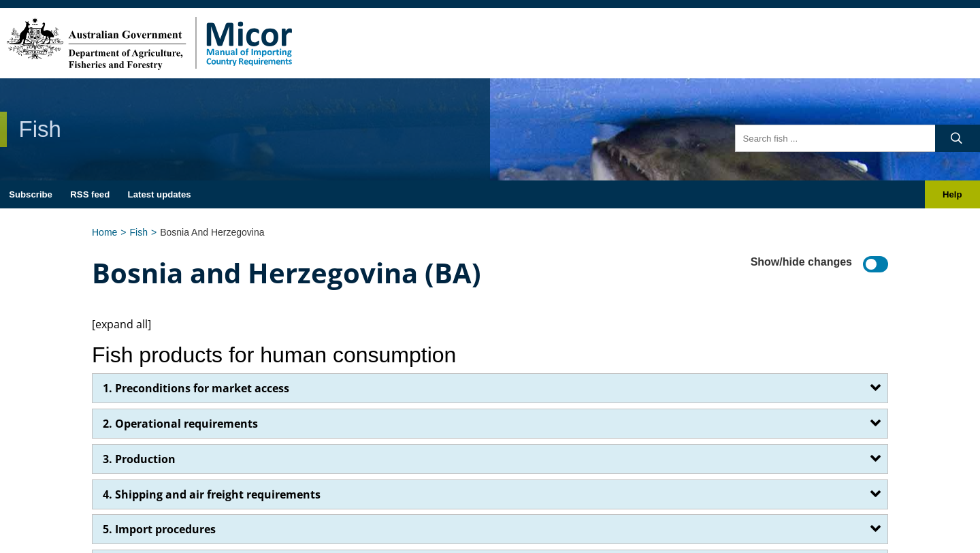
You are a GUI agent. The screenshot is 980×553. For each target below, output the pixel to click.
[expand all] (121, 324)
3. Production (139, 459)
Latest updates (160, 194)
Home (104, 232)
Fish (139, 232)
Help (952, 194)
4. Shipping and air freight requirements (212, 494)
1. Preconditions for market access (196, 388)
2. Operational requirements (180, 424)
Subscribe (31, 194)
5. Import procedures (159, 529)
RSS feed (90, 194)
